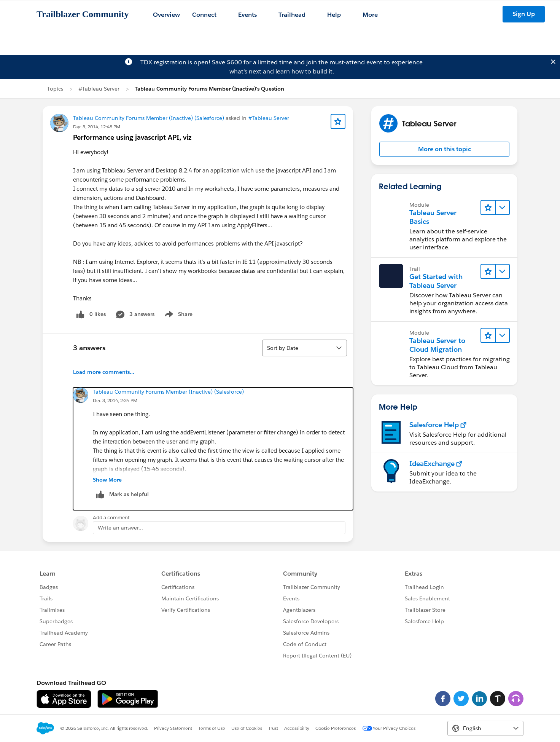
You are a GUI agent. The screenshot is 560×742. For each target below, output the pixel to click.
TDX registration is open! (175, 62)
